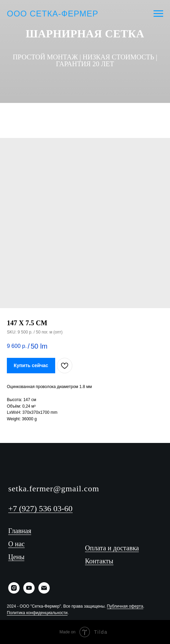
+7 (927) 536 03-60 (40, 508)
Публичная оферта (125, 606)
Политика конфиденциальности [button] (37, 613)
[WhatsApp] (96, 111)
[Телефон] (53, 111)
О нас (16, 544)
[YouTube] (74, 111)
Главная (20, 531)
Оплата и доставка (112, 548)
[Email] (44, 592)
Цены (16, 557)
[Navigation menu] (158, 14)
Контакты (99, 561)
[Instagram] (117, 111)
